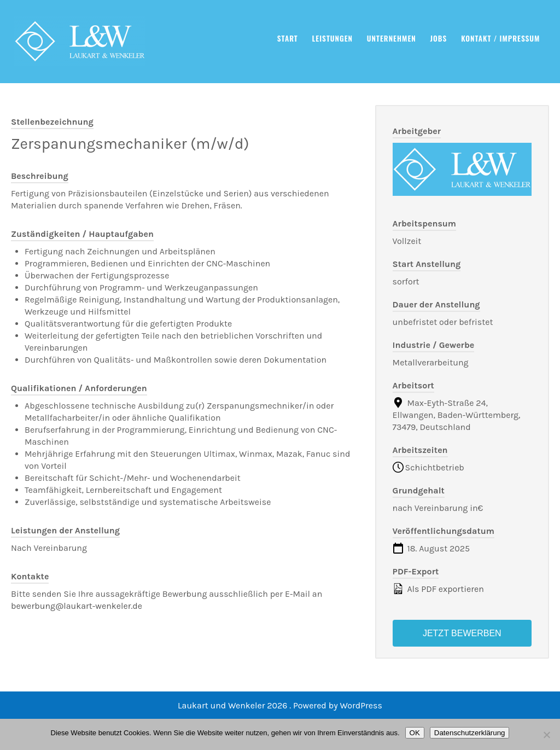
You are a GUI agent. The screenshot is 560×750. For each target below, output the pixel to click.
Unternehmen (392, 38)
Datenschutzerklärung (470, 733)
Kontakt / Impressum (500, 38)
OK (415, 733)
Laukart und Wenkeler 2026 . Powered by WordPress (280, 705)
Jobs (439, 38)
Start (288, 38)
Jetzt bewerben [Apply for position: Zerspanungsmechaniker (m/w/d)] (462, 633)
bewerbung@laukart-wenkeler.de (77, 606)
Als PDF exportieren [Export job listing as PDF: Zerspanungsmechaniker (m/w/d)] (438, 589)
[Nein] (546, 735)
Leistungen (333, 38)
